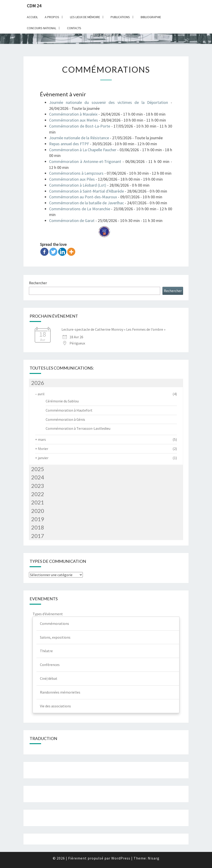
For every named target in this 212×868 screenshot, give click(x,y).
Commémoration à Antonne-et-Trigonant (85, 161)
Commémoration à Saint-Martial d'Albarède (86, 191)
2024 (38, 477)
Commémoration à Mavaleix (73, 114)
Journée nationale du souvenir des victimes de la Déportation (109, 102)
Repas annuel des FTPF (69, 144)
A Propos (52, 17)
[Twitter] (53, 252)
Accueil (32, 17)
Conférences (50, 665)
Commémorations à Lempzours (76, 173)
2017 (38, 536)
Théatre (46, 651)
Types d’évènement (48, 614)
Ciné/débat (49, 678)
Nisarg (154, 858)
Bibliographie (151, 17)
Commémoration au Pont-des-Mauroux (83, 197)
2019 (38, 519)
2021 (38, 502)
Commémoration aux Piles (72, 179)
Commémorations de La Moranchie (80, 209)
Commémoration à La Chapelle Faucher (83, 150)
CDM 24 (34, 6)
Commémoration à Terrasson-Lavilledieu (78, 428)
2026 (38, 383)
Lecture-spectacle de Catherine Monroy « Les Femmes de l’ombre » (113, 329)
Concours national (42, 28)
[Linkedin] (62, 252)
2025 (38, 469)
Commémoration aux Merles (74, 120)
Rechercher (38, 283)
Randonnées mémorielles (60, 692)
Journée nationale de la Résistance (79, 138)
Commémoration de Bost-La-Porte (80, 126)
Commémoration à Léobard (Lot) (78, 185)
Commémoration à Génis (65, 419)
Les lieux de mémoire (85, 17)
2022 (38, 494)
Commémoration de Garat (72, 221)
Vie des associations (55, 706)
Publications (120, 17)
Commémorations (54, 623)
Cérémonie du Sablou (62, 401)
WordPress (121, 858)
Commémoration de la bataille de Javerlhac (86, 203)
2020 (38, 511)
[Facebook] (44, 252)
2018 (38, 527)
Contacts (74, 28)
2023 (38, 486)
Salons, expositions (55, 637)
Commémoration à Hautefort (69, 410)
